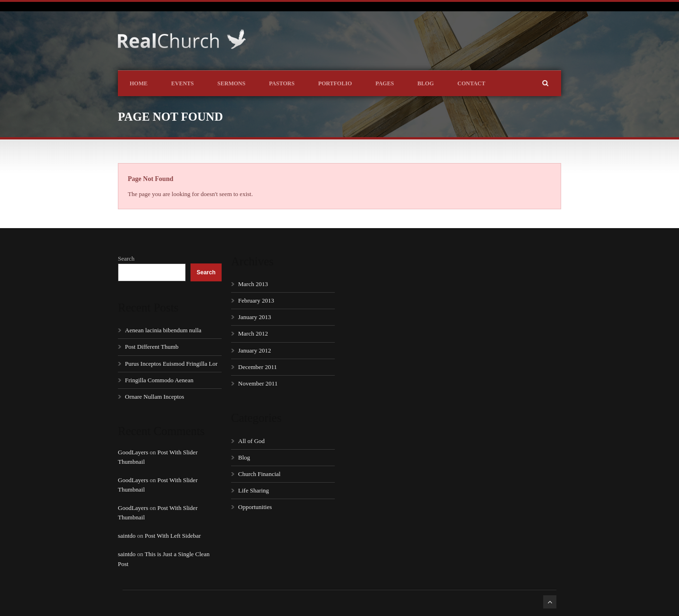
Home (139, 83)
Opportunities (255, 507)
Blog (426, 83)
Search (126, 259)
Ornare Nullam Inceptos (155, 397)
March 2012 (253, 333)
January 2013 (255, 317)
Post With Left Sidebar (173, 536)
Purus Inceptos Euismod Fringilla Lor (171, 364)
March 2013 (253, 284)
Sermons (231, 83)
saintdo (127, 536)
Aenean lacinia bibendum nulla (163, 330)
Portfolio (335, 83)
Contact (471, 83)
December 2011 (257, 367)
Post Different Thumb (152, 347)
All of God (251, 441)
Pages (385, 83)
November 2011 (258, 383)
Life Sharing (253, 490)
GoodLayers (133, 452)
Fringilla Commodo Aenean (159, 380)
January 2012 (255, 350)
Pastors (282, 83)
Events (182, 83)
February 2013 (256, 300)
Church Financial (259, 474)
